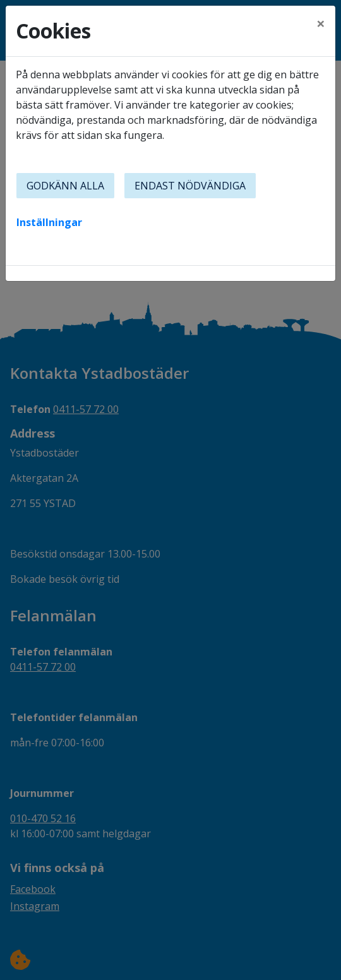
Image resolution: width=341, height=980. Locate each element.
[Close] (321, 23)
